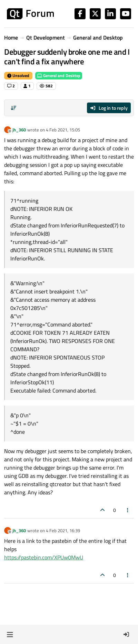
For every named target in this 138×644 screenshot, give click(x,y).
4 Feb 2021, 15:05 (63, 130)
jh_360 (19, 130)
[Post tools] (128, 510)
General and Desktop (59, 76)
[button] (10, 634)
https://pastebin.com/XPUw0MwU (44, 557)
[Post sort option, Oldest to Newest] (13, 108)
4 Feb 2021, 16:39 (63, 530)
